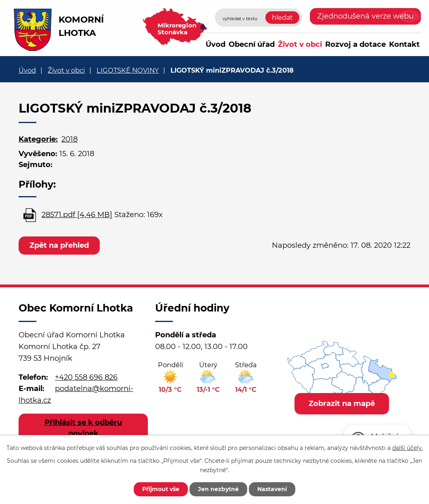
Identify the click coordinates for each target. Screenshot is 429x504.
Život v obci (300, 44)
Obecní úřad (252, 44)
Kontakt (404, 44)
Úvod (216, 44)
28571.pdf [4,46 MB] (77, 215)
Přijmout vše (161, 489)
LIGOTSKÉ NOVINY (128, 70)
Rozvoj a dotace (355, 44)
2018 (69, 139)
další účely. (408, 448)
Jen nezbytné (218, 489)
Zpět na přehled (59, 245)
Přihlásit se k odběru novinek (83, 428)
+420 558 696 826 (86, 377)
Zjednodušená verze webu (365, 16)
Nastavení (272, 489)
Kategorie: (38, 139)
